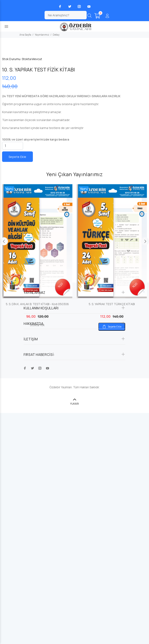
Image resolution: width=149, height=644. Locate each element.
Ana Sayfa (25, 35)
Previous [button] (4, 472)
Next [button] (145, 472)
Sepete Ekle (17, 388)
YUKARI (74, 635)
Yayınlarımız (42, 35)
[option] (37, 483)
